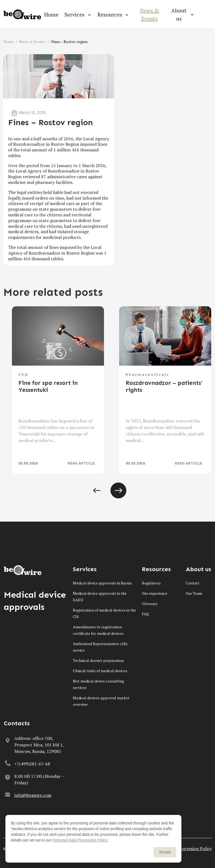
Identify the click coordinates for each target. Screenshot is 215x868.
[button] (97, 490)
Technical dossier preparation (98, 660)
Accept (165, 852)
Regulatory (151, 583)
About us (179, 14)
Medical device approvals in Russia (102, 583)
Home (51, 14)
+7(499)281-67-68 (32, 764)
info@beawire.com (33, 795)
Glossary (150, 604)
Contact (193, 583)
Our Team (194, 593)
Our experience (155, 593)
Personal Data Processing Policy (80, 840)
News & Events (149, 14)
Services (74, 14)
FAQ (145, 614)
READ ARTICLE (81, 463)
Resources (110, 14)
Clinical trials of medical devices (100, 671)
